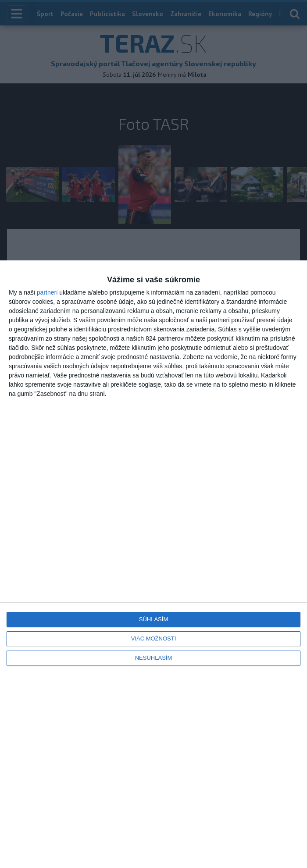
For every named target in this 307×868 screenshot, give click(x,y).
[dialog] (153, 564)
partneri (47, 292)
